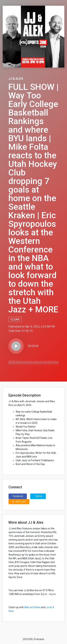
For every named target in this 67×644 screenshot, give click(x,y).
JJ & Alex (16, 79)
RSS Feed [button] (19, 502)
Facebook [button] (18, 496)
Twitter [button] (38, 496)
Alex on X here (32, 607)
